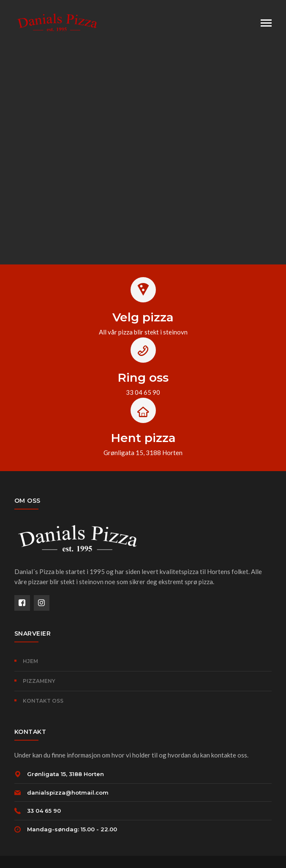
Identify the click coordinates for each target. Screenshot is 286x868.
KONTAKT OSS (43, 701)
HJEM (30, 661)
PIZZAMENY (39, 681)
